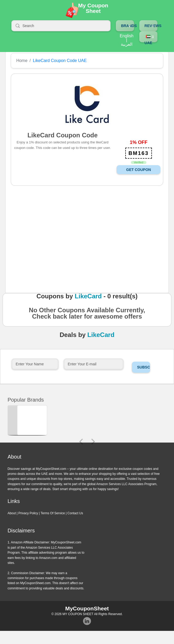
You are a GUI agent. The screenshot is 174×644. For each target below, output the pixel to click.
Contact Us (75, 513)
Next (93, 442)
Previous (81, 442)
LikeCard (88, 296)
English (127, 36)
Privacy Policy (28, 513)
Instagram (87, 621)
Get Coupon (138, 170)
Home (22, 61)
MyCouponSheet (87, 608)
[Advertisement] (84, 246)
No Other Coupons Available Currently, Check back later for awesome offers (87, 315)
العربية (127, 44)
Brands (129, 26)
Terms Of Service (53, 513)
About (12, 513)
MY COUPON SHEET (78, 614)
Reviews (153, 26)
